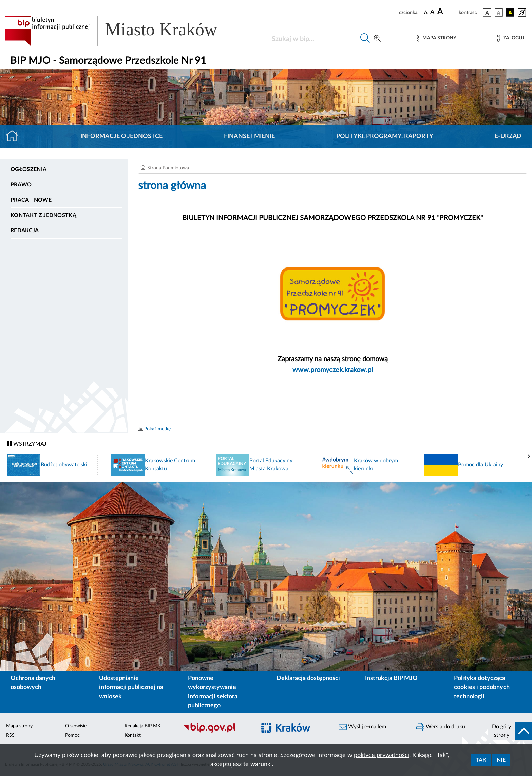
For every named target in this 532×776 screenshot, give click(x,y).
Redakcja (25, 230)
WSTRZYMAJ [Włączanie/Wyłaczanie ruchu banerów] (27, 444)
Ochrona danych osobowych (33, 683)
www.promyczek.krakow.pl (333, 370)
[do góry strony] (510, 731)
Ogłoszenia (28, 169)
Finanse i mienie (249, 136)
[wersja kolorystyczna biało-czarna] (499, 13)
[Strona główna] (15, 136)
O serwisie (76, 726)
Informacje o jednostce (121, 136)
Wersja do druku (441, 727)
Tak (481, 760)
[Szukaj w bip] (365, 39)
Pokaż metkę (157, 429)
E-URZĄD (508, 136)
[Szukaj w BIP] (312, 39)
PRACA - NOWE (31, 200)
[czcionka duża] (447, 12)
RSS (10, 735)
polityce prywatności (382, 755)
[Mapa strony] (437, 38)
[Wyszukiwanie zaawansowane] (377, 39)
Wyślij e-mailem (362, 727)
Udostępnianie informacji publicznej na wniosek (131, 687)
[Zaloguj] (510, 38)
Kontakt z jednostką (43, 215)
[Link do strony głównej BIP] (121, 31)
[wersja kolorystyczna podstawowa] (487, 13)
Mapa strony (19, 726)
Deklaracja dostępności (308, 678)
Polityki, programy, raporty (385, 136)
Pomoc (72, 735)
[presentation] (529, 457)
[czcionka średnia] (432, 12)
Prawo (21, 185)
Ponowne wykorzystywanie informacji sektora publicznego (213, 692)
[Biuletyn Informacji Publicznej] (216, 732)
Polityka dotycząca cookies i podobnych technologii (482, 687)
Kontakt (133, 735)
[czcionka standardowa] (426, 12)
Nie (501, 760)
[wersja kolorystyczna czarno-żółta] (510, 13)
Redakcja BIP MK (142, 726)
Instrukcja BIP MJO (391, 678)
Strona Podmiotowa (168, 168)
